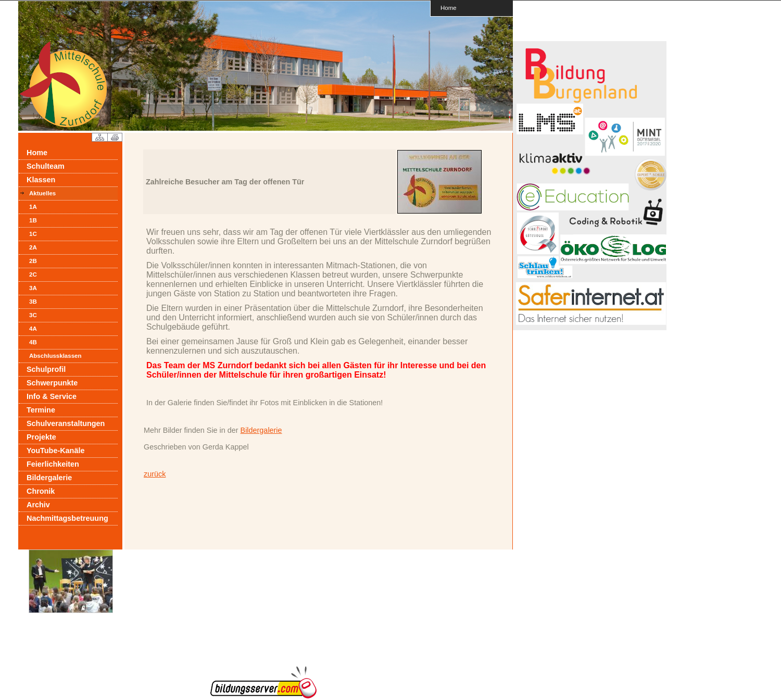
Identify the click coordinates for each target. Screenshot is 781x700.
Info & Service (52, 396)
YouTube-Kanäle (55, 451)
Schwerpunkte (52, 383)
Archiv (38, 505)
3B (33, 302)
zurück (155, 474)
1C (33, 234)
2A (33, 247)
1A (33, 207)
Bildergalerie (49, 478)
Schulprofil (46, 369)
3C (33, 315)
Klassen (41, 180)
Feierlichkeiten (53, 464)
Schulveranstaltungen (66, 423)
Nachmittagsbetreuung (67, 518)
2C (33, 274)
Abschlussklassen (55, 356)
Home (449, 8)
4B (33, 342)
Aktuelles (42, 193)
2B (33, 261)
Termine (41, 410)
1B (33, 220)
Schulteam (46, 166)
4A (33, 329)
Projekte (41, 437)
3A (33, 288)
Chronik (41, 491)
